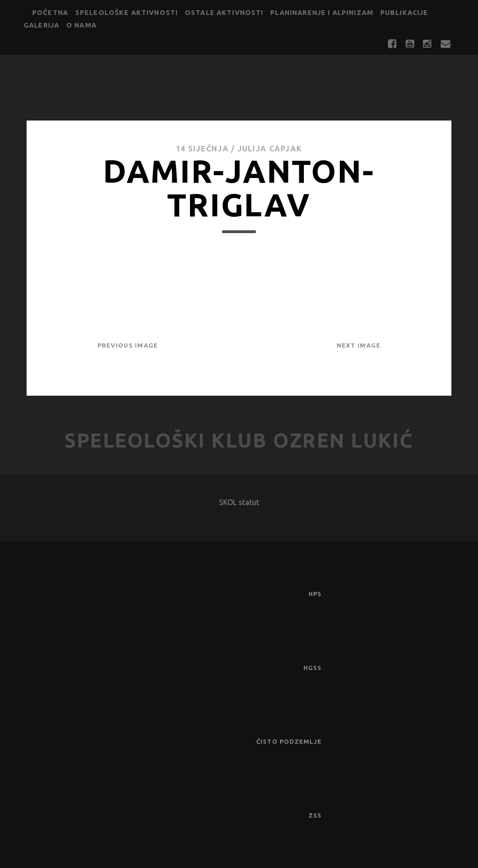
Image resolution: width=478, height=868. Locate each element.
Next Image (359, 345)
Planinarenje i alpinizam (322, 13)
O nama (81, 25)
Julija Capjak (270, 149)
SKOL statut (239, 502)
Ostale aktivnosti (224, 13)
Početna (50, 13)
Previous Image (128, 345)
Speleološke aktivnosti (127, 13)
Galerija (42, 25)
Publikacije (404, 13)
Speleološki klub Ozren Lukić (239, 440)
